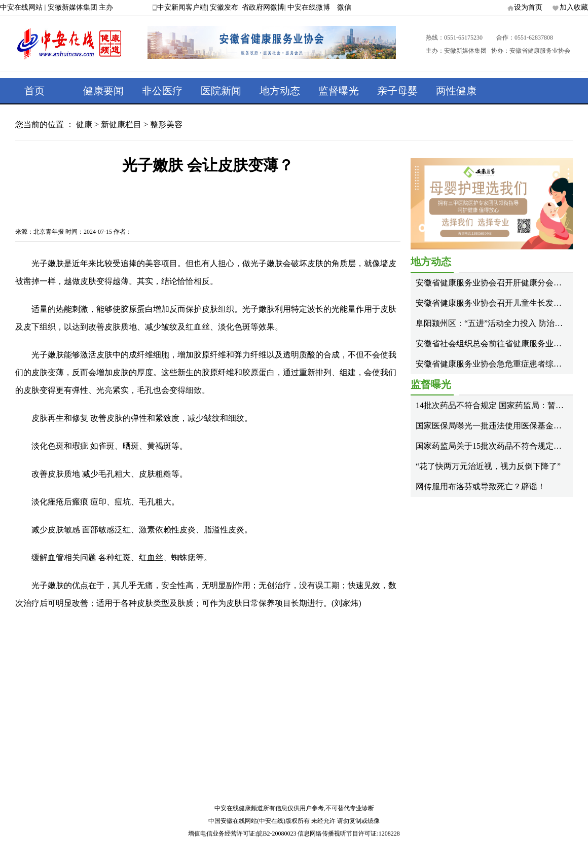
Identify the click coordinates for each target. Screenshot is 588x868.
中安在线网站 (21, 7)
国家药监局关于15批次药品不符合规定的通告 (497, 446)
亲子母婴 (397, 91)
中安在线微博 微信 (319, 7)
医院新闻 (221, 91)
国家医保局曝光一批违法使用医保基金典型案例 (501, 426)
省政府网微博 (263, 7)
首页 (34, 91)
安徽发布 (224, 7)
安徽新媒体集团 (72, 7)
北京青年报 (49, 232)
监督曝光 (339, 91)
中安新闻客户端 (182, 7)
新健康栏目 (121, 124)
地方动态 (280, 91)
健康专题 (45, 116)
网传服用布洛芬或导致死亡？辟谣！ (481, 486)
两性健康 (456, 91)
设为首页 (528, 7)
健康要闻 (103, 91)
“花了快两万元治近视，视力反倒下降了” (488, 466)
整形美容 (166, 124)
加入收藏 (574, 7)
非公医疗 (162, 91)
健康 (84, 124)
